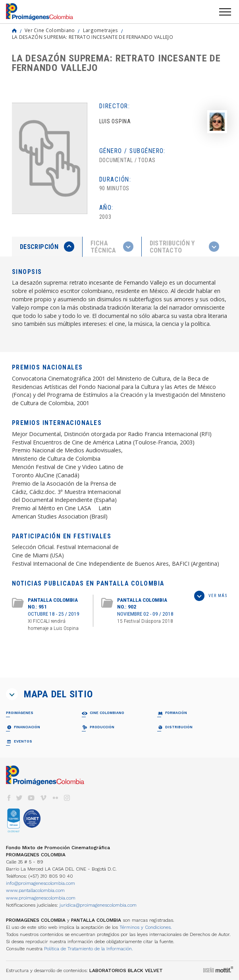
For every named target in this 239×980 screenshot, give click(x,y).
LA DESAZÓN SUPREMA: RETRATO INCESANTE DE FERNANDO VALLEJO (93, 37)
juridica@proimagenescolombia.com (98, 905)
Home (14, 31)
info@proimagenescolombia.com (40, 883)
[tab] (47, 247)
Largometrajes (101, 30)
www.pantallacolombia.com (35, 890)
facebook (9, 798)
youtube (31, 798)
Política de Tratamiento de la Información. (89, 949)
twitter (19, 798)
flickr (55, 798)
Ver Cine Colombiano (50, 30)
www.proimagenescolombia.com (41, 898)
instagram (67, 798)
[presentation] (47, 247)
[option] (50, 158)
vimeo (43, 798)
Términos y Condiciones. (146, 927)
